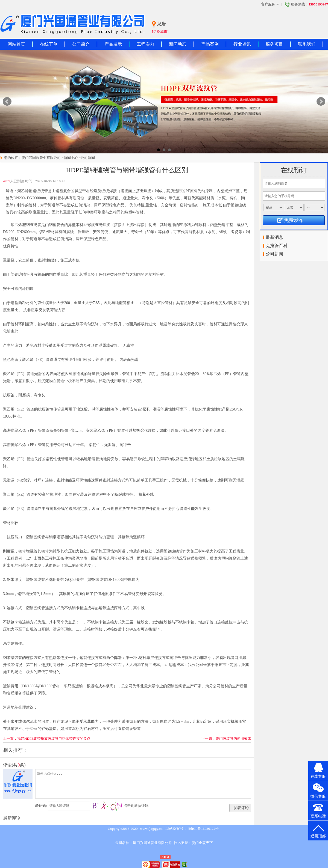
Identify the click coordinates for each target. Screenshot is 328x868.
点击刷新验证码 (136, 806)
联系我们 (307, 44)
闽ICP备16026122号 (203, 829)
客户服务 (270, 4)
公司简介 (81, 44)
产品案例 (210, 44)
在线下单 (49, 44)
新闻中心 (71, 158)
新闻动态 (178, 44)
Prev (7, 102)
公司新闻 (88, 158)
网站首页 (16, 44)
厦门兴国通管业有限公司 (41, 158)
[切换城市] (160, 32)
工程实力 (145, 44)
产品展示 (113, 44)
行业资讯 (242, 44)
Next (321, 102)
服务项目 (274, 44)
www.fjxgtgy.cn (151, 829)
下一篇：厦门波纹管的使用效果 (226, 738)
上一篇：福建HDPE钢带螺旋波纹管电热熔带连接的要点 (47, 738)
